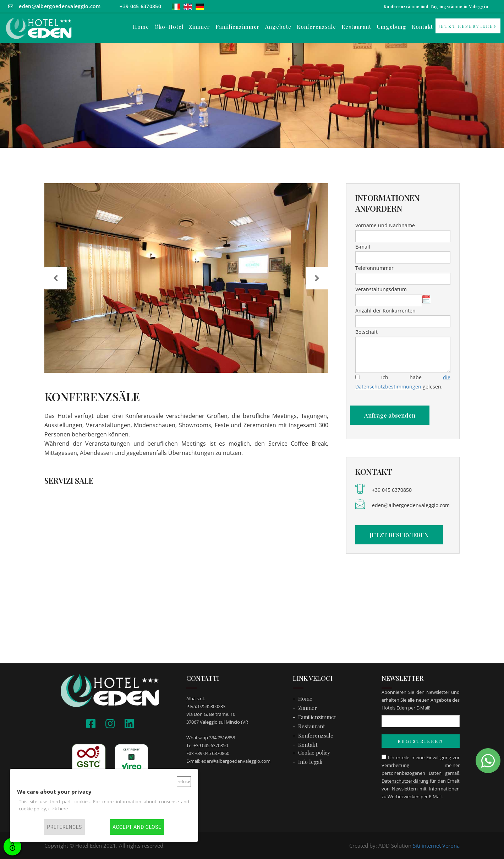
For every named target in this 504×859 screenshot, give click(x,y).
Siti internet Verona (436, 846)
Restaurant (356, 27)
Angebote (278, 27)
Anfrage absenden (390, 415)
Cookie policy (314, 752)
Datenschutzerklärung (405, 781)
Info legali (310, 762)
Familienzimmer (238, 27)
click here (58, 809)
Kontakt (422, 27)
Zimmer (199, 27)
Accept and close (137, 827)
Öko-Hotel (169, 27)
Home (141, 27)
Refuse (184, 781)
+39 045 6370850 (392, 490)
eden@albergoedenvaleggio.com (411, 505)
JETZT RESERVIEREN (468, 26)
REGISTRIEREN (420, 741)
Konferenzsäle (316, 27)
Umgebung (391, 27)
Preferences (64, 827)
